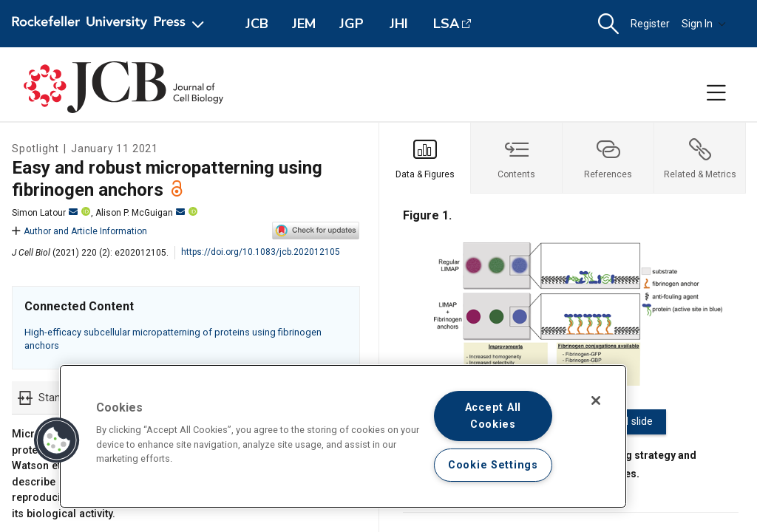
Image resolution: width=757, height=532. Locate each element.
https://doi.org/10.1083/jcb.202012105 (261, 252)
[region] (343, 436)
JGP (352, 24)
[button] (608, 24)
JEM (304, 24)
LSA (446, 24)
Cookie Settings (493, 465)
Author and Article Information (79, 231)
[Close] (596, 400)
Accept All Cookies (493, 416)
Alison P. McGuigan (140, 213)
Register (650, 24)
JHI (399, 24)
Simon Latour (45, 213)
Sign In (704, 24)
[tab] (425, 158)
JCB (257, 24)
